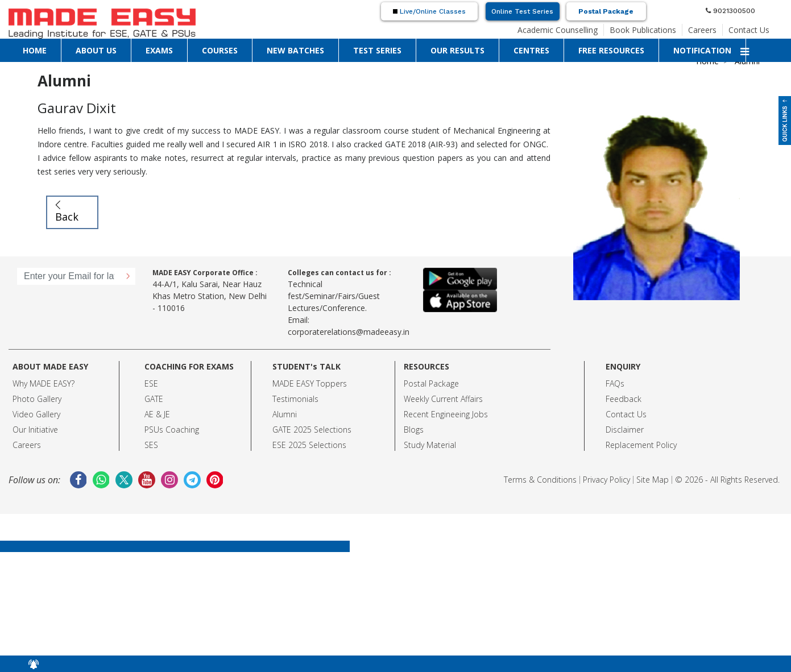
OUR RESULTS (457, 50)
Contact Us (749, 30)
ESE (151, 383)
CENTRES (531, 50)
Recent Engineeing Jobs (446, 414)
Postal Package (606, 11)
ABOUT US (96, 50)
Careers (702, 30)
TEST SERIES (377, 50)
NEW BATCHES (295, 50)
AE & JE (157, 414)
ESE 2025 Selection (307, 445)
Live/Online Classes (429, 11)
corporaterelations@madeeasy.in (349, 332)
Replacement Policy (641, 445)
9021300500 (730, 11)
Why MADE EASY (42, 383)
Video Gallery (36, 414)
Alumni (285, 414)
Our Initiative (35, 430)
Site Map (653, 480)
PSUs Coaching (172, 430)
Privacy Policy (606, 480)
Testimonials (295, 399)
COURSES (220, 50)
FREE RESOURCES (611, 50)
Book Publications (643, 30)
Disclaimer (625, 430)
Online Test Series (522, 11)
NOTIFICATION (702, 50)
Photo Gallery (37, 399)
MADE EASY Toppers (310, 383)
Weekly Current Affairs (443, 399)
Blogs (414, 430)
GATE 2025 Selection (310, 430)
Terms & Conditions (540, 480)
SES (151, 445)
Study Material (430, 445)
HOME (35, 50)
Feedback (624, 399)
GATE (154, 399)
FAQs (615, 383)
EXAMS (159, 50)
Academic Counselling (558, 30)
